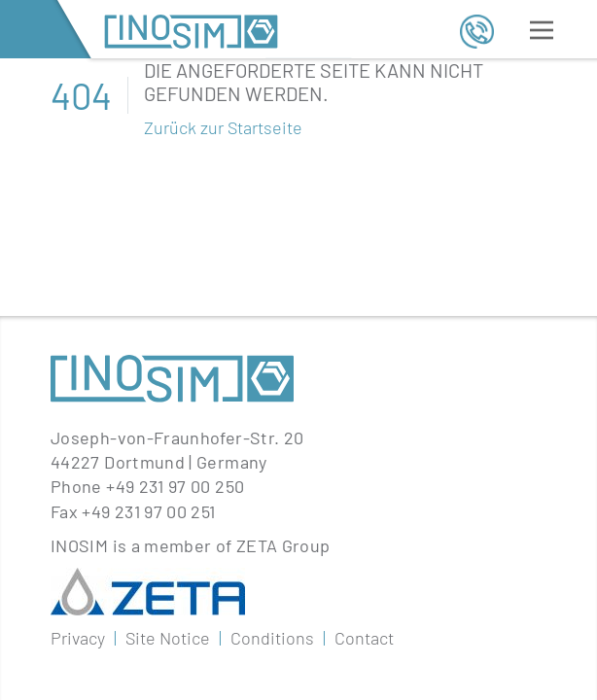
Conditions (272, 463)
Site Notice (168, 463)
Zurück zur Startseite (223, 127)
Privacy (78, 463)
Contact (364, 463)
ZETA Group (283, 370)
